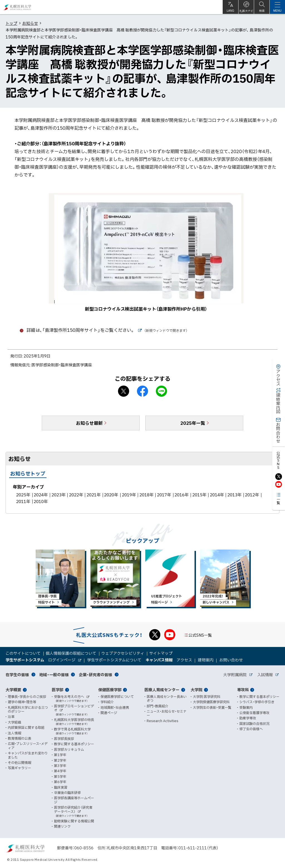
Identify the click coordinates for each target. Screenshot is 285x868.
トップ (11, 23)
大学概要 (13, 690)
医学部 (58, 690)
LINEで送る (161, 391)
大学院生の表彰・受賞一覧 (212, 707)
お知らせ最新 (89, 423)
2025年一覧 (193, 423)
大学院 (196, 690)
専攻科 (243, 690)
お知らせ (30, 23)
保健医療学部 (110, 690)
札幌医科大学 (17, 7)
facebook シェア (142, 391)
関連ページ (109, 713)
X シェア (124, 391)
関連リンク (62, 826)
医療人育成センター (162, 690)
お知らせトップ (28, 473)
